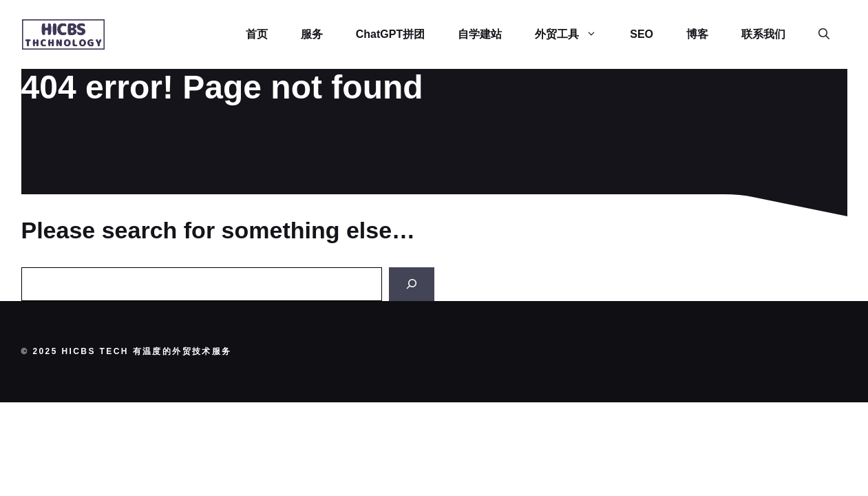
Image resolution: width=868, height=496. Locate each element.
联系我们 (763, 34)
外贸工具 (574, 34)
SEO (642, 34)
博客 (697, 34)
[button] (824, 34)
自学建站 (480, 34)
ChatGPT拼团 (390, 34)
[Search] (412, 284)
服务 (312, 34)
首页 (257, 34)
